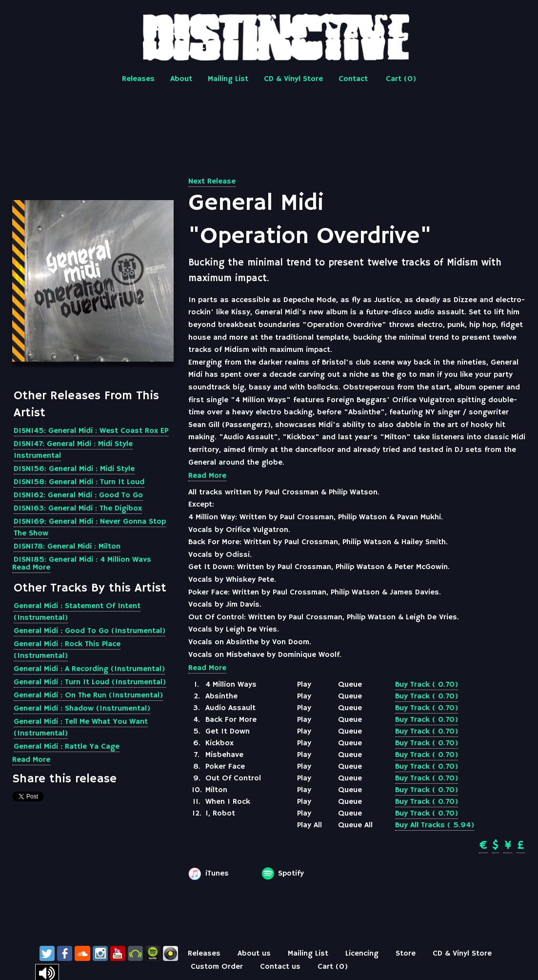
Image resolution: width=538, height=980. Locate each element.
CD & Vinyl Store (293, 79)
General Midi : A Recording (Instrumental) (89, 669)
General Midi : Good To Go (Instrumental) (90, 631)
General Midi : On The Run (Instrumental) (88, 695)
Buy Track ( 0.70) (427, 685)
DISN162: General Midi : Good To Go (78, 495)
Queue (350, 685)
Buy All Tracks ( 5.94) (435, 825)
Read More (31, 568)
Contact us (280, 967)
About (181, 79)
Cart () (401, 79)
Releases (138, 79)
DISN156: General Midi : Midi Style (74, 469)
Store (406, 954)
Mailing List (228, 79)
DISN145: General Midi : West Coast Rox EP (91, 431)
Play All (309, 825)
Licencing (362, 954)
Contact (353, 79)
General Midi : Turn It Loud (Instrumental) (90, 682)
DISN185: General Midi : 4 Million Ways (82, 560)
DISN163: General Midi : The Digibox (78, 509)
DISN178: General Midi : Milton (67, 547)
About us (254, 954)
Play (304, 685)
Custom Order (217, 967)
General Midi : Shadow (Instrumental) (82, 709)
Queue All (355, 825)
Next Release (212, 182)
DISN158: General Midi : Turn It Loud (79, 482)
